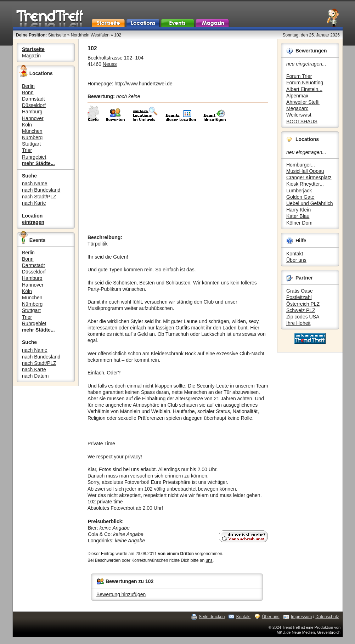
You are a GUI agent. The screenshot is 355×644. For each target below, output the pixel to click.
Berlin (28, 86)
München (32, 131)
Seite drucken (212, 617)
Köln (27, 125)
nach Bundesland (41, 190)
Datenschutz (327, 617)
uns (209, 560)
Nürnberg (32, 137)
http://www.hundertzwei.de (143, 84)
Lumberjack (299, 191)
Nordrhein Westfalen (90, 35)
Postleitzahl (299, 297)
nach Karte (34, 203)
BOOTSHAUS (302, 122)
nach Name (35, 183)
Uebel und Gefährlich (310, 203)
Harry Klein (298, 210)
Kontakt (295, 254)
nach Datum (35, 376)
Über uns (296, 260)
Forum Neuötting (305, 83)
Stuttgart (31, 144)
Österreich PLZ (303, 304)
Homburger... (301, 165)
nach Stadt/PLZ (39, 197)
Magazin (31, 56)
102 (118, 35)
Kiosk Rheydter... (305, 184)
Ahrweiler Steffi (303, 102)
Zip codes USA (303, 317)
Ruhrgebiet (34, 157)
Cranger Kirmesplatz (309, 177)
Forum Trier (299, 76)
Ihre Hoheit (298, 323)
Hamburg (32, 112)
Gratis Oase (300, 291)
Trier (27, 150)
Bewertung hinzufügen (121, 594)
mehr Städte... (38, 163)
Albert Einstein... (304, 89)
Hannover (33, 118)
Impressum (301, 617)
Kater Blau (298, 216)
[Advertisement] (178, 179)
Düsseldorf (34, 105)
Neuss (110, 64)
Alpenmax (297, 96)
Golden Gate (300, 197)
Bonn (28, 92)
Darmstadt (33, 99)
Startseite (57, 35)
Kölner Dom (299, 223)
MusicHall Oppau (305, 171)
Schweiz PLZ (301, 310)
